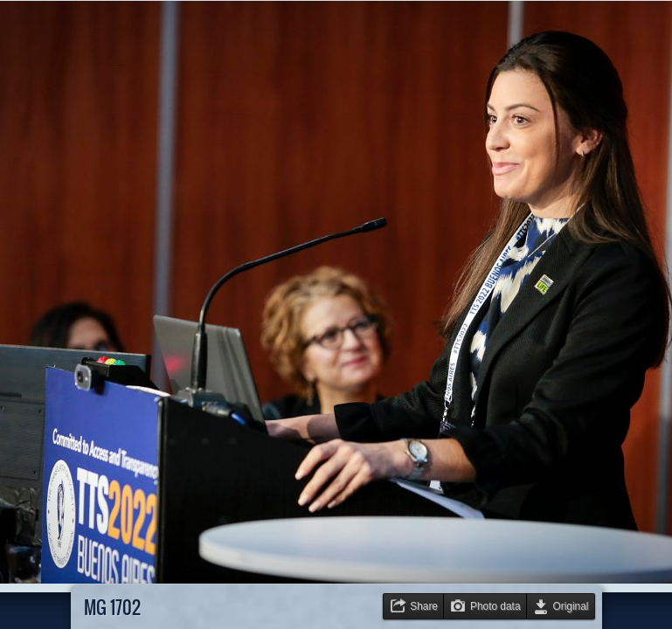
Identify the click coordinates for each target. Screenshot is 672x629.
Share (424, 606)
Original (571, 606)
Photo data (495, 606)
